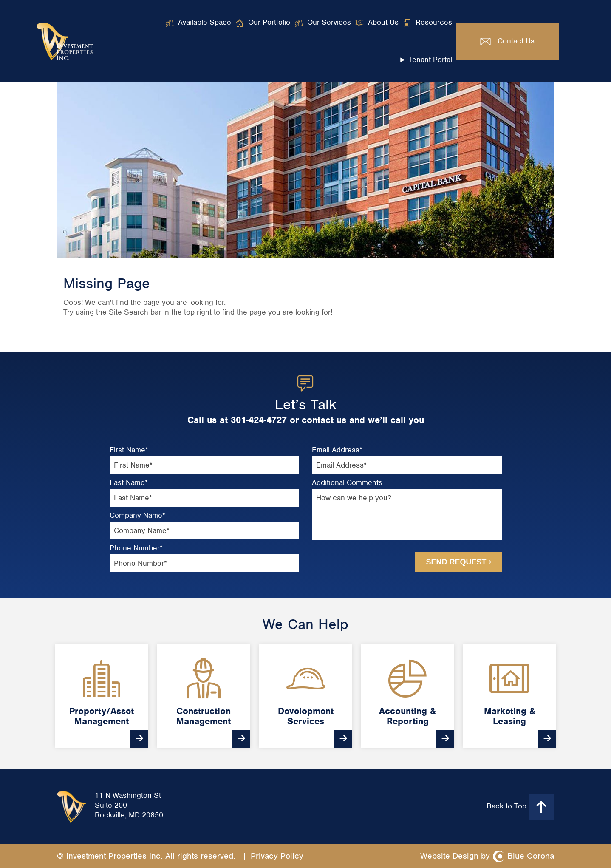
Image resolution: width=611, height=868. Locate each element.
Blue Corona (531, 856)
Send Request (458, 562)
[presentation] (358, 561)
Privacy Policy (277, 856)
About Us (383, 22)
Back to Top (520, 807)
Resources (434, 22)
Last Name (129, 483)
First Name (129, 450)
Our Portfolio (269, 22)
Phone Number (136, 548)
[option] (102, 696)
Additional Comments (347, 483)
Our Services (329, 22)
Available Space (205, 22)
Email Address (337, 450)
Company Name (137, 515)
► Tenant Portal (426, 60)
